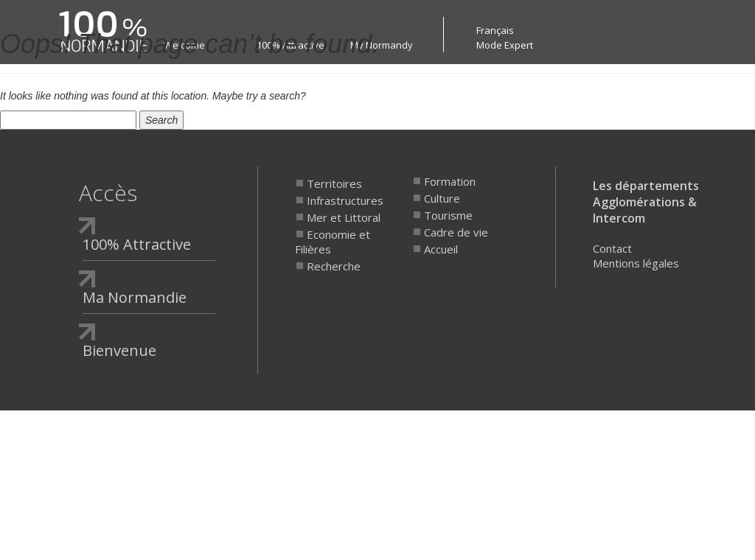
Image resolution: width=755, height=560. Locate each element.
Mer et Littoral (344, 217)
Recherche (334, 266)
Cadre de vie (456, 232)
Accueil (441, 249)
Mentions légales (636, 263)
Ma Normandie (135, 297)
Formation (450, 181)
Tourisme (448, 215)
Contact (612, 248)
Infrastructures (345, 200)
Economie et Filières (333, 242)
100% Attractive (137, 244)
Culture (442, 198)
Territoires (334, 183)
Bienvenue (119, 350)
